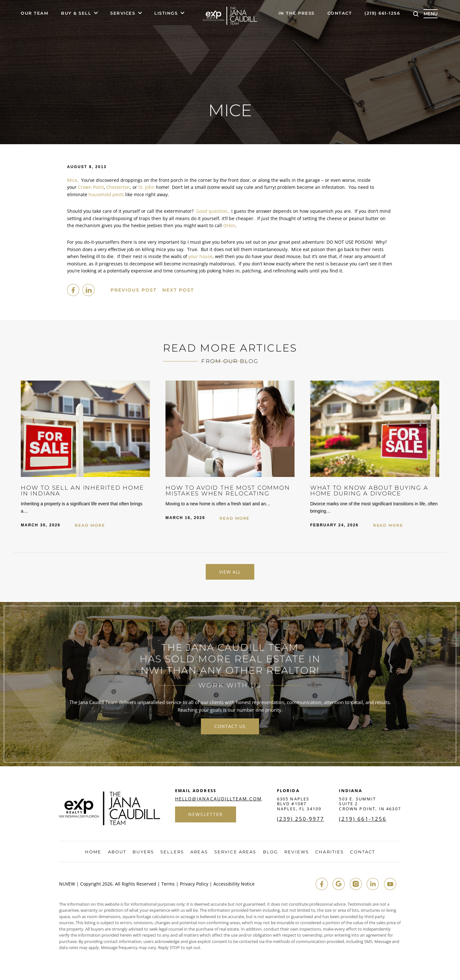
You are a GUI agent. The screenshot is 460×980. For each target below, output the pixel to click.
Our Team (34, 13)
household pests (106, 194)
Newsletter (206, 815)
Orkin (229, 225)
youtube (390, 884)
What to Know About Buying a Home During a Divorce (370, 491)
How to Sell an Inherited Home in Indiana (83, 491)
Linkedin (88, 290)
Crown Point (91, 187)
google (338, 884)
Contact (340, 13)
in (372, 884)
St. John (146, 187)
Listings (166, 13)
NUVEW (67, 884)
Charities (330, 852)
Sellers (172, 852)
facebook (73, 290)
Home (93, 852)
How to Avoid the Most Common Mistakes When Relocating (229, 491)
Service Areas (235, 852)
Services (123, 13)
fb (321, 884)
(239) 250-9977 (301, 819)
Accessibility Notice (234, 884)
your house (200, 256)
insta (355, 884)
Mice (72, 180)
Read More (90, 525)
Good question (212, 211)
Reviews (297, 852)
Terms (168, 884)
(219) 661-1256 (382, 13)
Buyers (143, 852)
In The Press (297, 13)
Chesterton (118, 187)
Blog (270, 852)
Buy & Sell (76, 13)
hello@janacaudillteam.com (218, 799)
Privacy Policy (194, 884)
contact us (230, 727)
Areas (199, 852)
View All (230, 572)
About (117, 852)
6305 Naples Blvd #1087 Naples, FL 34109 (299, 804)
